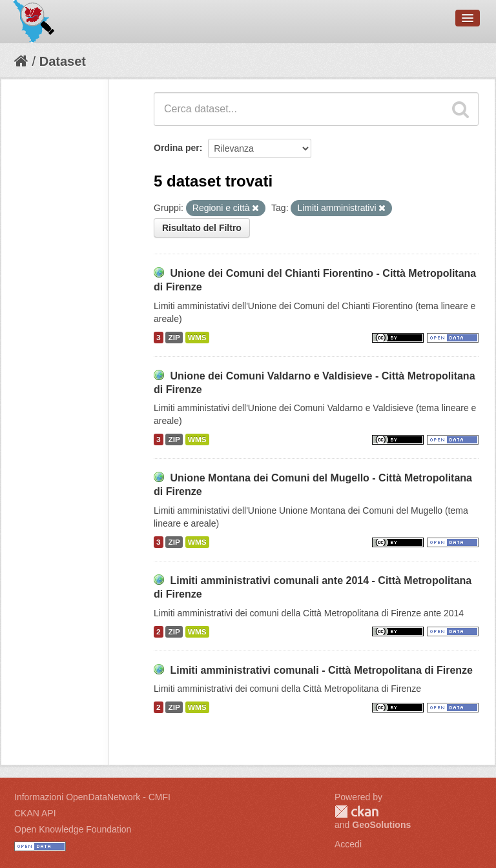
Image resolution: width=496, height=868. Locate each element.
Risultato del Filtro (202, 228)
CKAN (356, 812)
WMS (197, 338)
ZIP (174, 338)
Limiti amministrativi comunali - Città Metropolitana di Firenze (321, 670)
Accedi (348, 844)
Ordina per (177, 148)
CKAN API (35, 813)
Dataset (63, 61)
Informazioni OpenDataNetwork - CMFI (92, 797)
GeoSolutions (381, 825)
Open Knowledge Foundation (73, 829)
